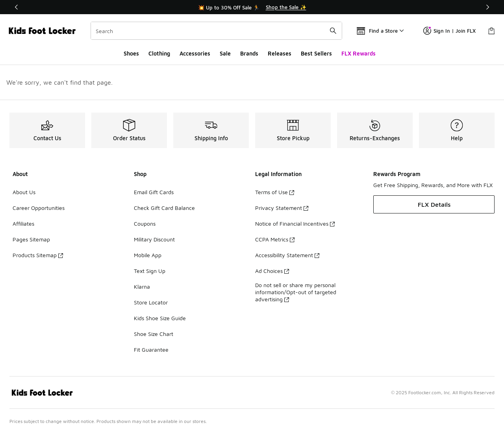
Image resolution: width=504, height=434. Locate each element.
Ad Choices (272, 271)
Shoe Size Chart (154, 334)
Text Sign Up (150, 271)
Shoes (131, 53)
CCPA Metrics (275, 239)
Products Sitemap (38, 255)
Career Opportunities (39, 208)
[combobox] (216, 31)
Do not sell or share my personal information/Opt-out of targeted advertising (296, 292)
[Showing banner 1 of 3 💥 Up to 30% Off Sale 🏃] (252, 7)
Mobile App (148, 255)
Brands (249, 53)
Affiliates (23, 223)
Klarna (142, 287)
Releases (280, 53)
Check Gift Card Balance (164, 208)
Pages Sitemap (31, 239)
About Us (24, 192)
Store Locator (151, 302)
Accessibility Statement (287, 255)
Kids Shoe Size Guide (160, 318)
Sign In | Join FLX (449, 31)
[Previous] (17, 7)
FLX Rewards (359, 53)
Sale (225, 53)
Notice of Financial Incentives (295, 223)
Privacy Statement (282, 208)
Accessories (195, 53)
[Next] (487, 7)
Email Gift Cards (154, 192)
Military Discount (154, 239)
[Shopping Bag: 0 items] (491, 31)
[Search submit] (333, 31)
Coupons (145, 223)
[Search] (216, 31)
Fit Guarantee (151, 350)
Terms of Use (275, 192)
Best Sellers (316, 53)
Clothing (159, 53)
